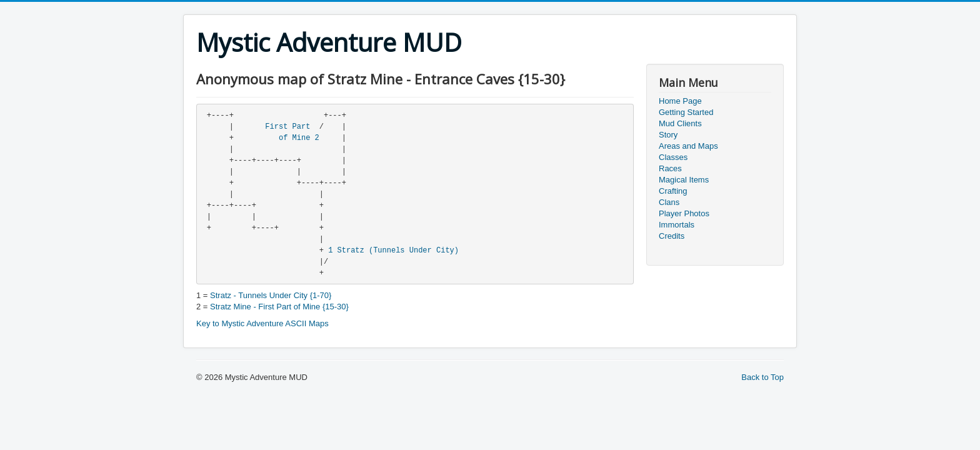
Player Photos (684, 213)
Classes (673, 157)
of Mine (294, 138)
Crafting (673, 191)
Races (670, 168)
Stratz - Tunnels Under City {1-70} (271, 295)
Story (668, 135)
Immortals (677, 225)
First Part (287, 127)
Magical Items (684, 180)
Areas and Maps (688, 146)
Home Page (680, 101)
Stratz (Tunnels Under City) (398, 251)
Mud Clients (680, 123)
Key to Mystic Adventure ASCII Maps (262, 323)
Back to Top (762, 377)
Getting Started (686, 112)
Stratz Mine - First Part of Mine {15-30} (279, 307)
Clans (669, 202)
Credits (672, 236)
